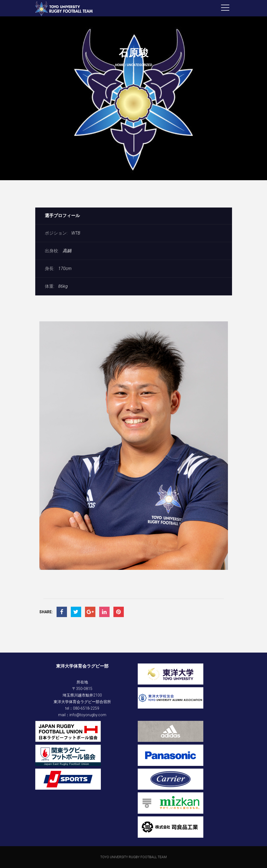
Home (120, 65)
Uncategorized (140, 65)
